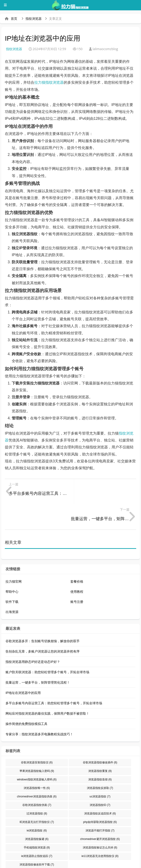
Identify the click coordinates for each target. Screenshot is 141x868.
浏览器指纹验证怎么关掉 (100, 822)
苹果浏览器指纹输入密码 (37, 746)
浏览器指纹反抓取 (100, 763)
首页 (14, 19)
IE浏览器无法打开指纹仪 (37, 797)
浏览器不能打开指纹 (100, 805)
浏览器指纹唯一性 (37, 763)
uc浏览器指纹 (100, 771)
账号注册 (77, 576)
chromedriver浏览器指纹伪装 (37, 771)
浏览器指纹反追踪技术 (100, 788)
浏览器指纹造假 (100, 754)
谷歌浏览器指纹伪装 (37, 780)
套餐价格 (77, 556)
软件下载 (12, 576)
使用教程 (77, 566)
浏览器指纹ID (100, 780)
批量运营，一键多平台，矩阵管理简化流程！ (38, 657)
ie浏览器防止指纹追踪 (37, 831)
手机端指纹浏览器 (37, 822)
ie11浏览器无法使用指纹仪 (100, 831)
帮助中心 (12, 566)
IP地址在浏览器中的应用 (23, 667)
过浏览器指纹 (37, 788)
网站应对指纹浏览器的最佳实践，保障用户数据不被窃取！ (47, 688)
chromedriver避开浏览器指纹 (100, 814)
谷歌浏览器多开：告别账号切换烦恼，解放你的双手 (43, 616)
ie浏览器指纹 (37, 805)
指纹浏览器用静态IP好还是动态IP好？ (33, 636)
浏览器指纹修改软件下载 (37, 839)
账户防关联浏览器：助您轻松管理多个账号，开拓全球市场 (47, 647)
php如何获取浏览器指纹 (100, 797)
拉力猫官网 (14, 556)
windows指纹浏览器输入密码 (37, 754)
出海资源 (12, 587)
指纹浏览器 (34, 19)
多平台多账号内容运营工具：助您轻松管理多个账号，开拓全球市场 (54, 678)
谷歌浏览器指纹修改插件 (100, 737)
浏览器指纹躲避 (37, 814)
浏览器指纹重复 (100, 746)
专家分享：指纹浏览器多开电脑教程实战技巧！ (39, 709)
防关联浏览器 (118, 856)
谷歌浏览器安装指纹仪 (37, 737)
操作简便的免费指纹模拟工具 (26, 699)
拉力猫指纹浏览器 (49, 82)
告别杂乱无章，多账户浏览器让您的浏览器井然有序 (43, 626)
